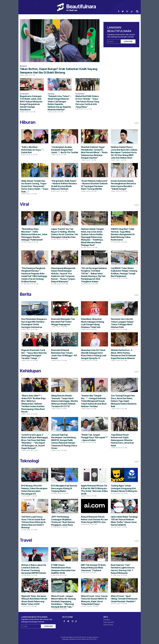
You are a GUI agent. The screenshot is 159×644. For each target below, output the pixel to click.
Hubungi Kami (109, 622)
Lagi (137, 123)
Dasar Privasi (108, 625)
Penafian (107, 620)
